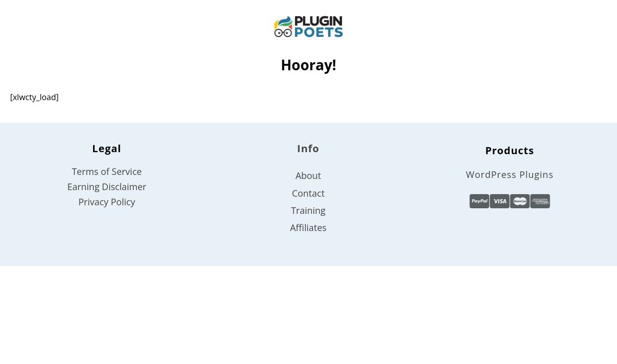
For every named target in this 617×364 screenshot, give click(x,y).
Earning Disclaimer (107, 187)
